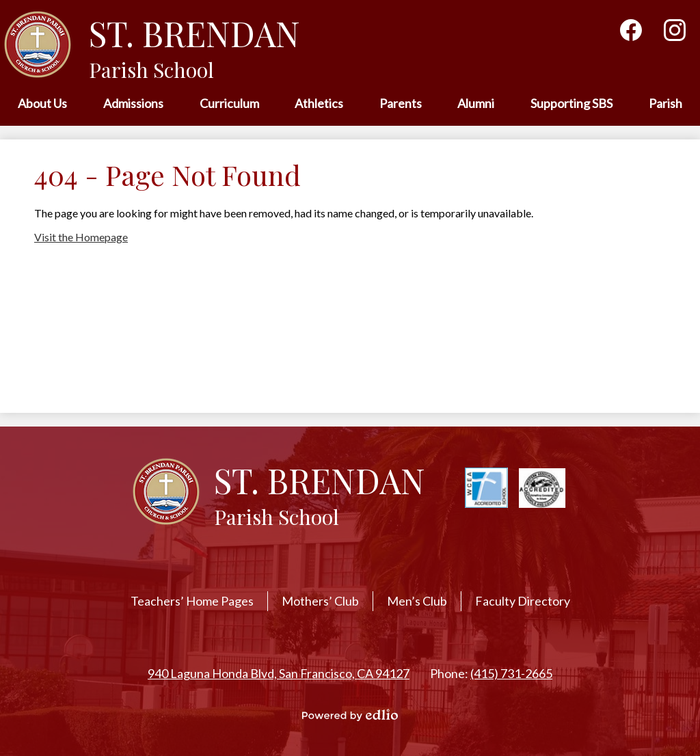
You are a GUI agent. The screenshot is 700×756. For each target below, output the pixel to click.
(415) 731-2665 (511, 673)
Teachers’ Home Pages (192, 601)
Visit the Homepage (81, 237)
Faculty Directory (523, 601)
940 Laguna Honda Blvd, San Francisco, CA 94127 (279, 673)
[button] (42, 104)
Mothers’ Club (320, 601)
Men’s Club (417, 601)
